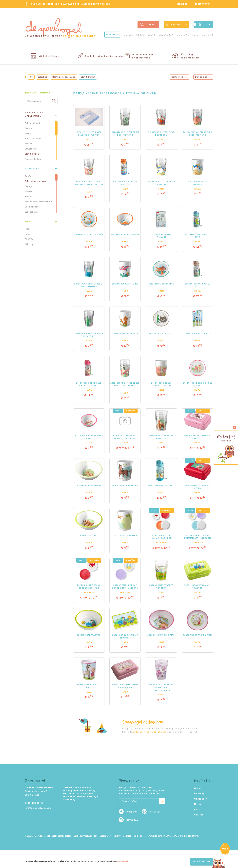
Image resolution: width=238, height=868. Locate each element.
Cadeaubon (166, 35)
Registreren (203, 4)
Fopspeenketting (33, 159)
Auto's (28, 176)
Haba (27, 234)
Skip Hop (29, 244)
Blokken (29, 191)
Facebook (132, 812)
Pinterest (155, 812)
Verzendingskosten (61, 836)
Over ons (183, 35)
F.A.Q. (198, 810)
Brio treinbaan (31, 207)
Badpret (29, 128)
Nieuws (198, 804)
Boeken (28, 197)
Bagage (29, 186)
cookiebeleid (123, 861)
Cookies (127, 836)
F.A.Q (196, 35)
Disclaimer (105, 836)
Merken (128, 35)
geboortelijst (146, 35)
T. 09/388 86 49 (34, 803)
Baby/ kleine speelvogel (64, 77)
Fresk (27, 229)
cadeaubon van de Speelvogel (149, 732)
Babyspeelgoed (32, 123)
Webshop (112, 35)
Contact (208, 35)
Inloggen (183, 4)
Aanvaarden (202, 861)
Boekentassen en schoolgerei (39, 202)
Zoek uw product (38, 93)
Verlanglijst (176, 24)
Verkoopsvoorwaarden (86, 836)
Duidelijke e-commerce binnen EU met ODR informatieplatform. (166, 836)
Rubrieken (41, 169)
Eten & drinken (32, 154)
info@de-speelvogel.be (38, 808)
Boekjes (29, 144)
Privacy (117, 836)
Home (197, 788)
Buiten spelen (31, 212)
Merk (41, 221)
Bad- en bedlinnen (33, 139)
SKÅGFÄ (29, 239)
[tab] (41, 93)
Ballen (28, 133)
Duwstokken (31, 149)
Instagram (132, 820)
